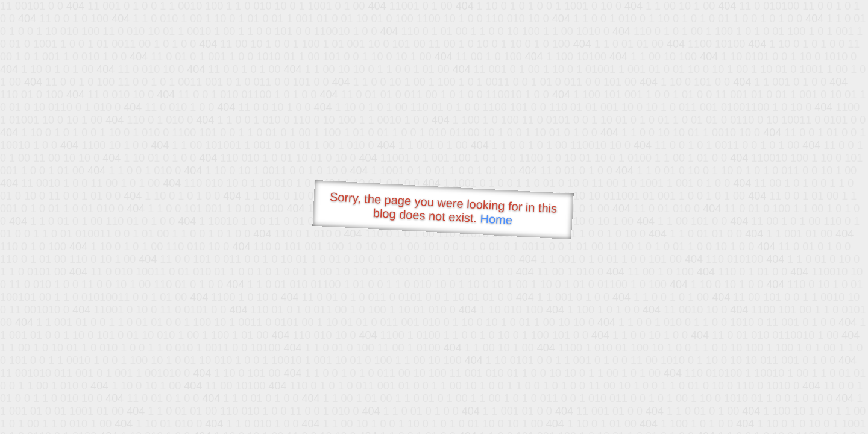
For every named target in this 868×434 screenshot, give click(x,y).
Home (496, 219)
